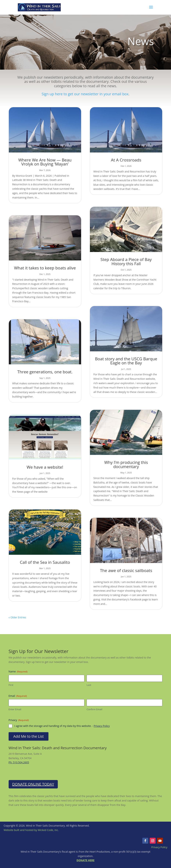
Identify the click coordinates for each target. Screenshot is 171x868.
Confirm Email (94, 709)
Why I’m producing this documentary (126, 464)
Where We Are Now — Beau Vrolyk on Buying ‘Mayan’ (45, 162)
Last (89, 685)
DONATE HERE (85, 860)
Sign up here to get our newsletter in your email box (85, 94)
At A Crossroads (126, 160)
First (11, 685)
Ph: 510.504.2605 (19, 762)
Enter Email (15, 709)
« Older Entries (17, 617)
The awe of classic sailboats (126, 570)
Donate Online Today (33, 784)
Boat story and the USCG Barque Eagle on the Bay (126, 361)
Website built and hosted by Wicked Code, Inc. (31, 830)
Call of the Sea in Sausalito (45, 562)
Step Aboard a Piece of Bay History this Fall (126, 261)
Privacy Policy (102, 726)
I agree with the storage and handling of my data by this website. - (62, 726)
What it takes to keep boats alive (45, 268)
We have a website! (45, 467)
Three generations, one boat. (45, 372)
